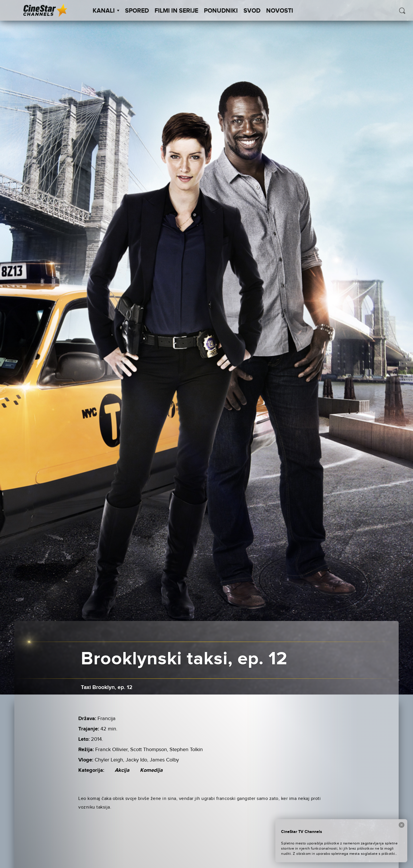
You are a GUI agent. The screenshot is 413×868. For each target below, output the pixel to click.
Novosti (280, 11)
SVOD (252, 11)
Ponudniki (221, 11)
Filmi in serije (176, 11)
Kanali (106, 11)
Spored (137, 11)
